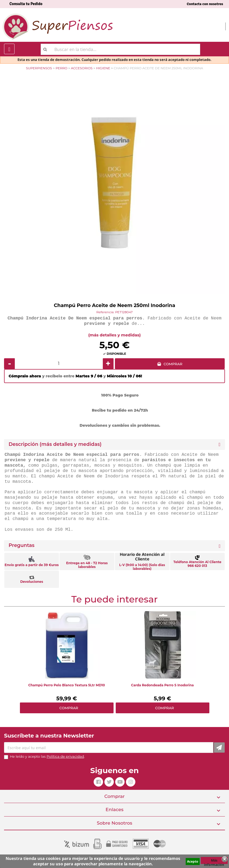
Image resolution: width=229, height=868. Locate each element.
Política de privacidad (65, 756)
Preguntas (22, 545)
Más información (214, 861)
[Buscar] (120, 49)
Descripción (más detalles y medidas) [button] (55, 444)
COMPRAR (173, 364)
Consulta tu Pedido (26, 4)
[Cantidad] (59, 364)
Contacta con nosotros (205, 4)
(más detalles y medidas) (114, 335)
